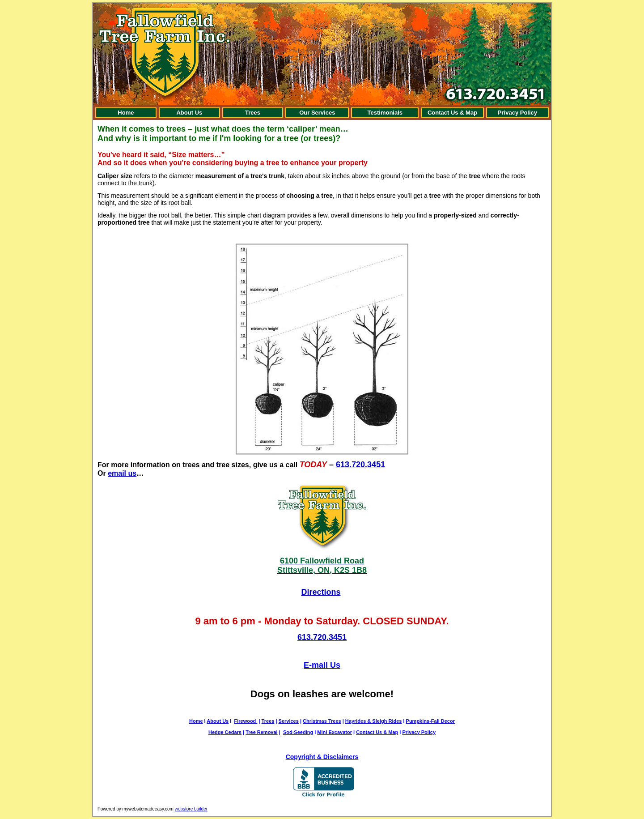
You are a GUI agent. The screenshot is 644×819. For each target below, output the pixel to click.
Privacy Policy (517, 113)
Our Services (317, 113)
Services (289, 721)
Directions (321, 592)
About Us (189, 113)
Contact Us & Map (452, 113)
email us (122, 473)
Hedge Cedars (225, 732)
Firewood (246, 721)
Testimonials (385, 113)
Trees (253, 113)
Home (126, 113)
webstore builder (191, 809)
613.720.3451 (360, 465)
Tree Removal (262, 732)
